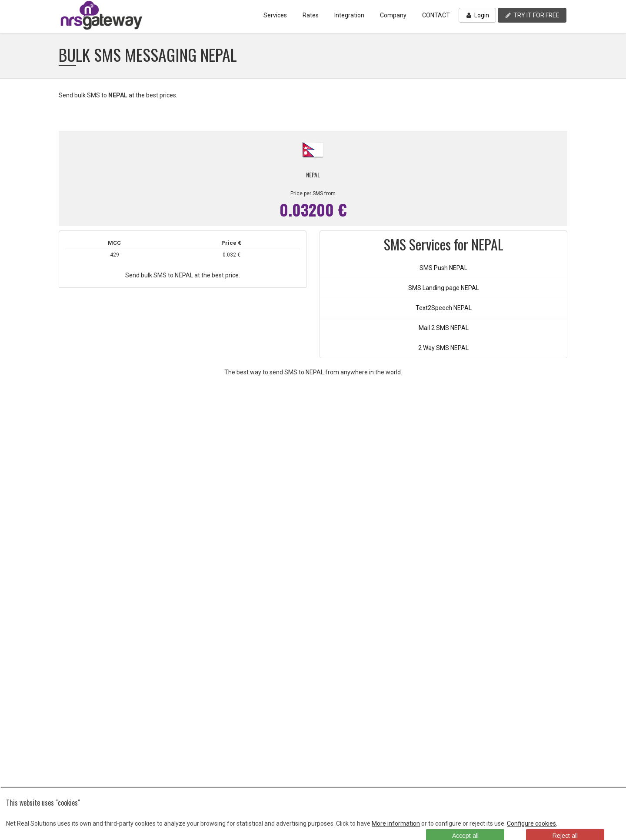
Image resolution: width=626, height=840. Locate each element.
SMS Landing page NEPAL (444, 288)
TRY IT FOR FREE (532, 15)
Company (393, 15)
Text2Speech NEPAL (444, 308)
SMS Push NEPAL (443, 268)
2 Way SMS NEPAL (443, 348)
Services (275, 15)
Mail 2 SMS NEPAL (444, 328)
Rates (311, 15)
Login (477, 15)
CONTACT (436, 15)
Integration (349, 15)
